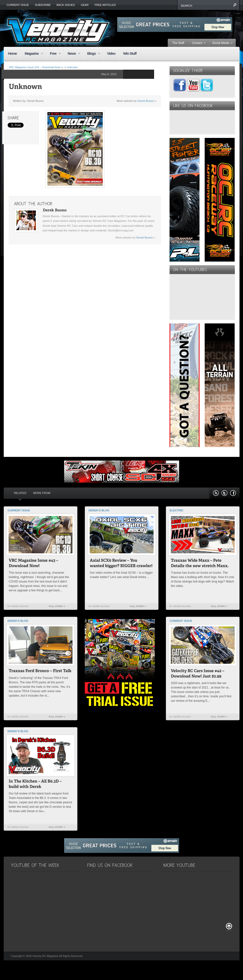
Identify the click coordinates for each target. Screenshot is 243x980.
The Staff (178, 43)
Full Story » (57, 606)
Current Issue (18, 5)
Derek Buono (146, 101)
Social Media (221, 43)
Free (53, 54)
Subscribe (43, 5)
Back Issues (66, 5)
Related (20, 493)
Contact (197, 43)
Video (111, 53)
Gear (85, 5)
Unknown (72, 67)
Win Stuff (130, 53)
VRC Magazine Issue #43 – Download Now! (35, 67)
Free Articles (105, 5)
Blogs (92, 54)
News (72, 54)
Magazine (32, 54)
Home (13, 53)
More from (42, 493)
